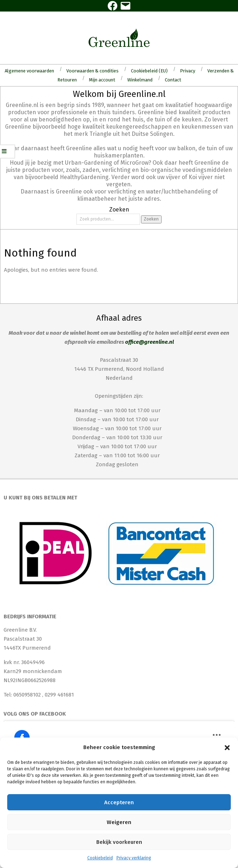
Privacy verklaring (134, 858)
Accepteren (119, 802)
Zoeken (151, 219)
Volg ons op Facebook (35, 714)
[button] (227, 748)
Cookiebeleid (100, 858)
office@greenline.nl (149, 342)
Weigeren (119, 822)
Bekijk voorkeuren (119, 842)
